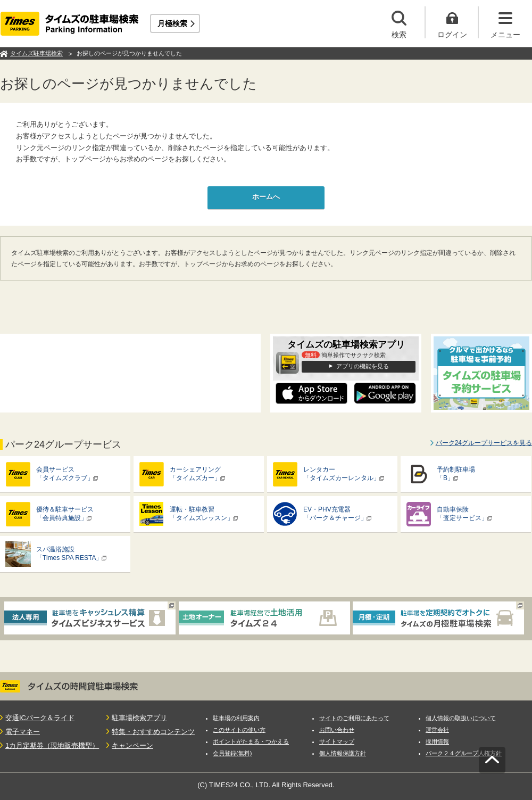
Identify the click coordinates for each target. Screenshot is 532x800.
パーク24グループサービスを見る (484, 443)
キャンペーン (132, 745)
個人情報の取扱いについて (461, 718)
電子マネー (23, 732)
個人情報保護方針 (343, 753)
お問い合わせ (337, 730)
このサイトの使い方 (239, 730)
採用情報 (437, 741)
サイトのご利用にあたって (354, 718)
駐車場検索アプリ (139, 718)
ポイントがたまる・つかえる (251, 741)
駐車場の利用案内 (236, 718)
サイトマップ (337, 741)
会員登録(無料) (232, 753)
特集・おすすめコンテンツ (153, 732)
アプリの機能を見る (363, 366)
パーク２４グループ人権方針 (464, 753)
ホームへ (266, 197)
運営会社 (437, 730)
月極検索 (172, 23)
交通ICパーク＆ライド (40, 718)
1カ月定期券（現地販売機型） (52, 745)
